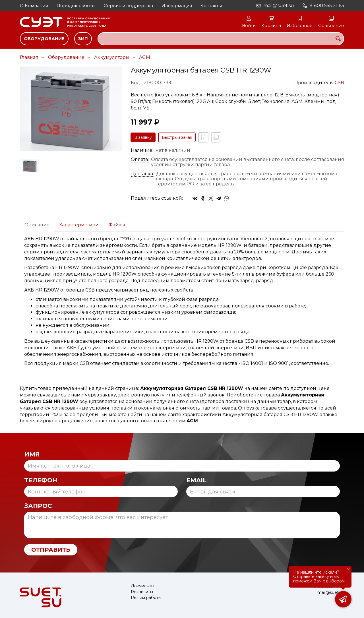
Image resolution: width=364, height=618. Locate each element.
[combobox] (221, 39)
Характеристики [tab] (79, 225)
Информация (177, 6)
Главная (29, 57)
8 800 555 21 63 (327, 6)
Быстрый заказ (177, 137)
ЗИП (83, 39)
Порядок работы (76, 6)
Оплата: (140, 160)
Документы (142, 586)
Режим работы (146, 598)
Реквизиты (142, 592)
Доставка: (142, 174)
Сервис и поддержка (128, 6)
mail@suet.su (279, 6)
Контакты (211, 6)
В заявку (143, 137)
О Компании (34, 6)
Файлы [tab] (117, 225)
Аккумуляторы (112, 57)
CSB (339, 83)
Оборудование (44, 39)
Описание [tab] (37, 225)
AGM (145, 57)
